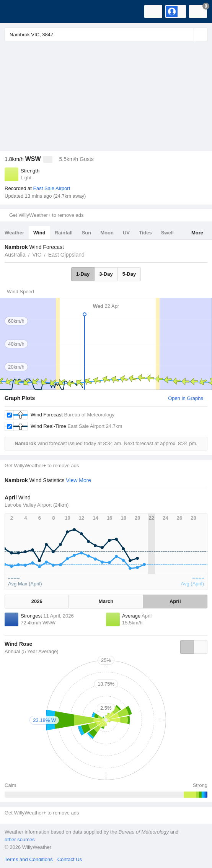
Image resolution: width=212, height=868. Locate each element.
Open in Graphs (186, 398)
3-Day (106, 274)
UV (126, 233)
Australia (15, 255)
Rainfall (64, 233)
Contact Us (70, 859)
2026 (37, 601)
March (106, 601)
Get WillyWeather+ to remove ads (46, 215)
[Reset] (187, 34)
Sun (87, 233)
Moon (107, 233)
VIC (37, 255)
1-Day (83, 274)
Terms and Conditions (29, 859)
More (197, 233)
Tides (145, 233)
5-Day (129, 274)
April (175, 601)
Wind (39, 233)
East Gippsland (66, 255)
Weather (14, 233)
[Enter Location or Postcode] (106, 34)
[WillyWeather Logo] (17, 11)
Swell (167, 233)
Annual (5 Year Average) (32, 651)
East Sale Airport (51, 188)
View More (78, 480)
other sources (20, 840)
